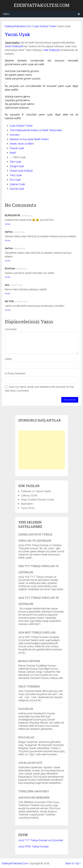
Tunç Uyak (16, 175)
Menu (6, 14)
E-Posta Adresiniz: (15, 373)
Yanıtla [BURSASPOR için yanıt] (8, 224)
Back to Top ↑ (73, 863)
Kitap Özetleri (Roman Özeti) (37, 500)
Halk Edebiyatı (52, 50)
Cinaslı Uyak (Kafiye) (21, 171)
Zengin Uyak (17, 166)
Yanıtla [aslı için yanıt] (8, 294)
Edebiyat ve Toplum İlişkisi (36, 491)
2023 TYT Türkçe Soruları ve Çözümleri (41, 840)
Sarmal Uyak (17, 189)
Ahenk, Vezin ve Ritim (22, 144)
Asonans (15, 135)
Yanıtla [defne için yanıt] (8, 240)
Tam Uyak (15, 162)
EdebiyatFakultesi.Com (42, 5)
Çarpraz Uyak (17, 184)
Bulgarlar (26, 737)
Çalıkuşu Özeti (29, 495)
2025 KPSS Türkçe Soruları (33, 847)
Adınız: (9, 359)
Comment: (11, 329)
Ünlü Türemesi (29, 686)
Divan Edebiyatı (14, 46)
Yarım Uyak (17, 34)
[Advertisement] (42, 450)
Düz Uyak (15, 180)
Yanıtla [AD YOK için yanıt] (8, 310)
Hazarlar (26, 709)
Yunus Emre (28, 508)
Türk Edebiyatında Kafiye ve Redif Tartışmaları (36, 130)
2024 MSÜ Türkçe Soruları (37, 632)
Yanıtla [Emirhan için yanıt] (8, 277)
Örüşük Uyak (17, 148)
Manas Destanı (29, 661)
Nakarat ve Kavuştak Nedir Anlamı (29, 139)
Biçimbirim (27, 504)
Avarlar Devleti (30, 763)
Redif (13, 153)
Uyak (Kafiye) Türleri (44, 26)
